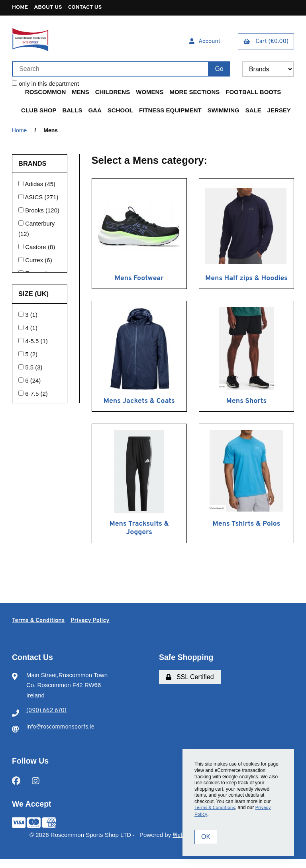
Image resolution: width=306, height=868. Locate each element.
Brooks (35, 212)
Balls (72, 112)
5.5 (30, 369)
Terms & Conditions (40, 631)
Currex (35, 262)
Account (204, 44)
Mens (80, 93)
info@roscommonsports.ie (61, 738)
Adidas (35, 186)
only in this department (45, 85)
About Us (51, 9)
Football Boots (253, 93)
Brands (33, 165)
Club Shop (39, 112)
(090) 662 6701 (47, 722)
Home (21, 9)
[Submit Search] (219, 71)
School (120, 112)
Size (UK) (34, 295)
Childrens (113, 93)
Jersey (279, 112)
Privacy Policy (94, 631)
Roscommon (46, 93)
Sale (253, 112)
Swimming (224, 112)
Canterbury (40, 225)
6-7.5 (33, 395)
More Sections (194, 93)
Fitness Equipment (170, 112)
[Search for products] (110, 71)
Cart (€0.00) (266, 44)
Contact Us (92, 9)
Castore (36, 248)
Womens (150, 93)
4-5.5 (33, 343)
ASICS (34, 199)
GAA (95, 112)
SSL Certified (190, 687)
